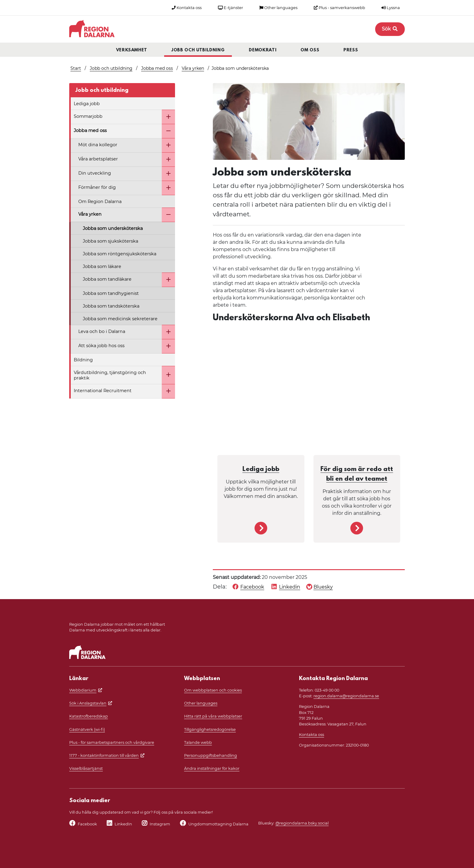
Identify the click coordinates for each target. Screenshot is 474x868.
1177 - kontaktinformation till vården (104, 755)
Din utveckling (95, 173)
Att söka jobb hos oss (101, 346)
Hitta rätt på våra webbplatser (213, 716)
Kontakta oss (187, 8)
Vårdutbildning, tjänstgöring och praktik (110, 375)
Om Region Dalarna (100, 202)
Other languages (278, 8)
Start (76, 68)
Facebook (87, 824)
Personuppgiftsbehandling (211, 755)
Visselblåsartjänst (86, 768)
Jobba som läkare (102, 266)
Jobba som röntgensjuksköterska (120, 254)
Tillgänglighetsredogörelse (210, 729)
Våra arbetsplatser (98, 159)
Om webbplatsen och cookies (213, 690)
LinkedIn (123, 824)
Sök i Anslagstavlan (88, 703)
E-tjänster (231, 8)
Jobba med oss (157, 68)
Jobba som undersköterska (113, 228)
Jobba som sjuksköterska (110, 241)
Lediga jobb (87, 104)
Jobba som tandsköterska (111, 306)
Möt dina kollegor (98, 145)
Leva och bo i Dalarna (102, 331)
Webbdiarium (83, 690)
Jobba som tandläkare (107, 279)
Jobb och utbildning (198, 50)
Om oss (310, 50)
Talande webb (198, 742)
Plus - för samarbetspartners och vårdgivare (112, 742)
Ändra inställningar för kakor (212, 768)
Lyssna (391, 8)
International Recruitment (103, 391)
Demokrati (263, 50)
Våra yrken (193, 68)
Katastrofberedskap (89, 716)
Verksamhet (132, 50)
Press (351, 50)
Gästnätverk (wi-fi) (87, 729)
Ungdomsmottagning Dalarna (218, 824)
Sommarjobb (88, 116)
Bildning (83, 360)
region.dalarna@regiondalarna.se (346, 696)
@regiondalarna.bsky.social (302, 823)
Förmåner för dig (97, 187)
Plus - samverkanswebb (339, 8)
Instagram (160, 824)
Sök (390, 29)
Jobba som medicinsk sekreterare (120, 319)
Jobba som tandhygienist (111, 293)
